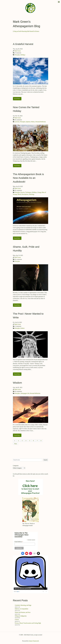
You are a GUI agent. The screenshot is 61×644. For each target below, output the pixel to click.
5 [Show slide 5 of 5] (19, 592)
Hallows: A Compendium (22, 609)
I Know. (17, 620)
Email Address (19, 542)
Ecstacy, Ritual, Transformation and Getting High (28, 623)
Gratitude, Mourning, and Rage (23, 605)
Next (16, 444)
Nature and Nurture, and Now (23, 612)
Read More (17, 99)
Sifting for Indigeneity (21, 616)
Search (46, 460)
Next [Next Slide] (46, 592)
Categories (16, 466)
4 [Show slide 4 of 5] (18, 592)
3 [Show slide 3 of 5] (17, 592)
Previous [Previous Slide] (43, 592)
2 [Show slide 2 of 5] (15, 592)
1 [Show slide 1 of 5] (14, 592)
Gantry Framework (34, 641)
